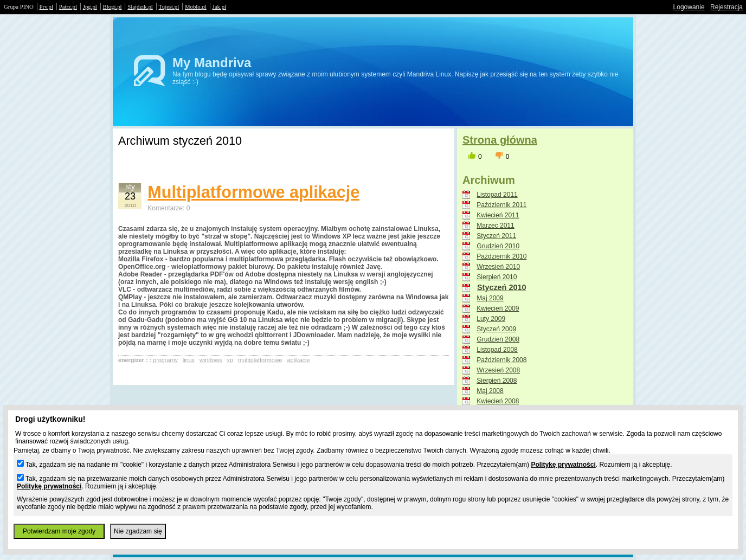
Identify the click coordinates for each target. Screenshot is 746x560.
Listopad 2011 (497, 195)
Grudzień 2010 (498, 246)
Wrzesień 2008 (498, 370)
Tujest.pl (169, 7)
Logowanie (689, 7)
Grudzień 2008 (498, 339)
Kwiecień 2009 (498, 308)
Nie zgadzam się (138, 531)
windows (211, 360)
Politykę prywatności (563, 465)
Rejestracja (726, 7)
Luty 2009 (491, 319)
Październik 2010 (501, 256)
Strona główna (500, 140)
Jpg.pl (90, 7)
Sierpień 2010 (497, 277)
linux (189, 360)
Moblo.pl (196, 7)
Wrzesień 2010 (498, 267)
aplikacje (298, 360)
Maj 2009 (490, 298)
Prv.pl (46, 7)
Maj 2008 (490, 391)
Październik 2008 (501, 360)
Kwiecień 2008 (498, 401)
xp (230, 360)
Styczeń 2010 (501, 287)
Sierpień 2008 (497, 381)
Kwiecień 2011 (498, 215)
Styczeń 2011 (496, 236)
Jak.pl (220, 7)
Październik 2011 (501, 205)
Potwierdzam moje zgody (59, 531)
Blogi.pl (112, 7)
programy (165, 360)
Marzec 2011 (495, 226)
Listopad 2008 (497, 350)
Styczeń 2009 (496, 329)
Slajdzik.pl (140, 7)
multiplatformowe (260, 360)
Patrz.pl (68, 7)
